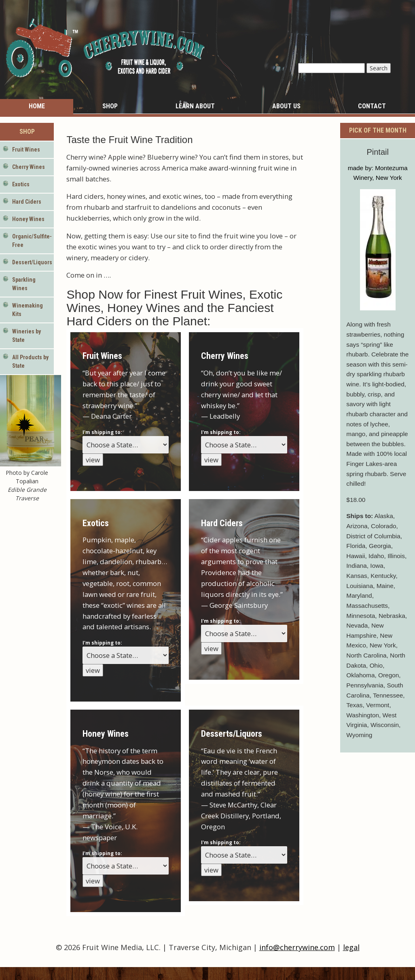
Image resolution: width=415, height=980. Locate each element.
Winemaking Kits (28, 310)
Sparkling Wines (24, 284)
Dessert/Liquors (32, 262)
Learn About (195, 106)
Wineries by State (26, 336)
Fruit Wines (26, 150)
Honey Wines (28, 219)
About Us (286, 106)
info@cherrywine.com (297, 947)
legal (351, 947)
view (93, 460)
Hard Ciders (27, 202)
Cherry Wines (29, 167)
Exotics (21, 184)
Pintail (378, 152)
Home (37, 106)
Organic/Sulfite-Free (32, 241)
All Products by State (30, 361)
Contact (372, 106)
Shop (110, 106)
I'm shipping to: (102, 432)
